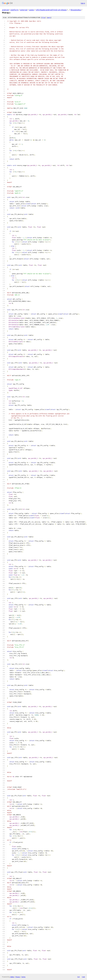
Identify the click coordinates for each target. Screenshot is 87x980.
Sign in (83, 3)
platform (14, 10)
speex (31, 10)
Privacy (18, 977)
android (5, 10)
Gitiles (12, 977)
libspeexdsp (76, 10)
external (24, 10)
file (43, 18)
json (83, 977)
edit (49, 18)
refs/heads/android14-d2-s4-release (51, 10)
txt (79, 977)
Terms (23, 977)
